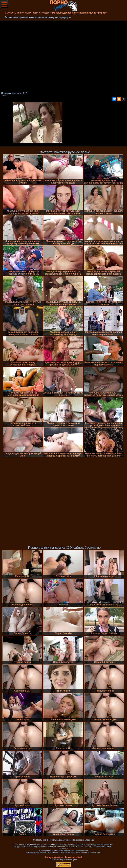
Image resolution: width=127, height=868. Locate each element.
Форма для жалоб (74, 857)
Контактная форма (54, 857)
